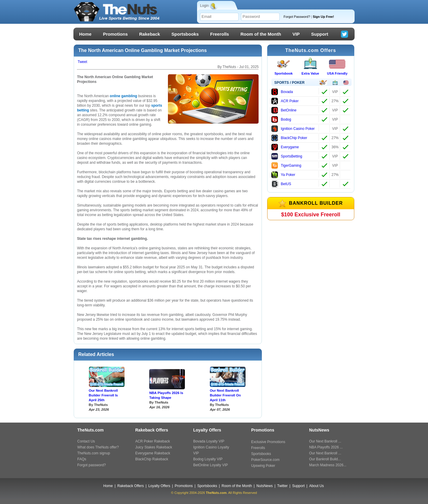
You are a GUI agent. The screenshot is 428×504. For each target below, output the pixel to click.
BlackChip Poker (289, 138)
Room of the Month (261, 34)
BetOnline (284, 110)
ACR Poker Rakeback (153, 441)
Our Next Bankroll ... (325, 441)
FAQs (82, 459)
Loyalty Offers (159, 486)
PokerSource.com (265, 460)
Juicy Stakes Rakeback (154, 447)
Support (320, 34)
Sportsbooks (185, 34)
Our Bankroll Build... (325, 459)
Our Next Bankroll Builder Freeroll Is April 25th (103, 395)
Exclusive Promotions (268, 442)
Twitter (283, 486)
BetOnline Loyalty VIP (211, 465)
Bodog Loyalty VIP (208, 459)
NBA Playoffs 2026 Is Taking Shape (166, 395)
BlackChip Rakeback (152, 459)
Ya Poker (283, 175)
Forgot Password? (313, 17)
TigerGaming (286, 166)
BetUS (281, 184)
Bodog (281, 119)
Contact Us (86, 441)
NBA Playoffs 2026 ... (326, 447)
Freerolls (219, 34)
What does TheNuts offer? (98, 447)
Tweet (82, 62)
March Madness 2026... (328, 465)
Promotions (115, 34)
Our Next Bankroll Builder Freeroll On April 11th (225, 395)
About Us (316, 486)
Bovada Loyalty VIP (209, 441)
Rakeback (150, 34)
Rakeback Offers (131, 486)
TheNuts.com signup (94, 453)
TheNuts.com (216, 493)
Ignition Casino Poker (293, 129)
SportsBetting (287, 156)
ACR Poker (285, 101)
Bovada (282, 92)
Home (85, 34)
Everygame (285, 147)
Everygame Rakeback (153, 453)
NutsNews (265, 486)
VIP (296, 34)
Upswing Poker (263, 466)
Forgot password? (92, 465)
